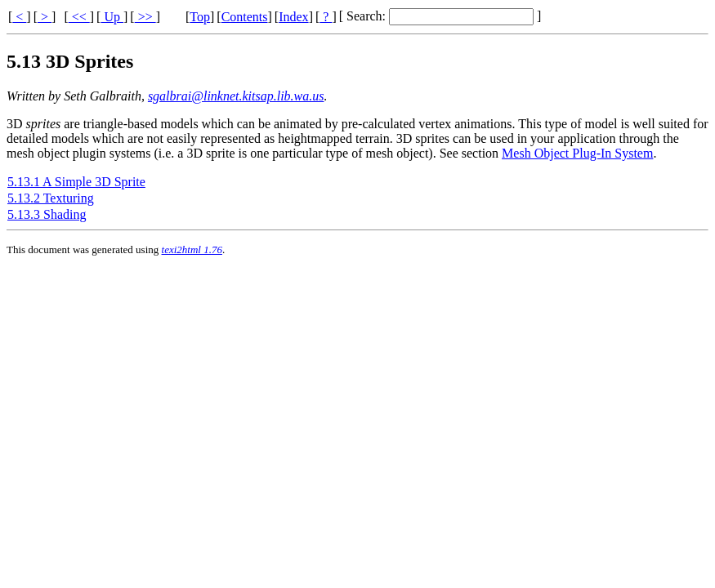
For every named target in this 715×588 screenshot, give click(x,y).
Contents (245, 17)
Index (293, 17)
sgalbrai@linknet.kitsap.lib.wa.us (236, 96)
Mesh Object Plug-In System (577, 153)
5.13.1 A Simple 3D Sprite (76, 182)
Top (200, 17)
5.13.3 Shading (47, 214)
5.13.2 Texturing (51, 198)
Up (112, 17)
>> (145, 17)
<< (79, 17)
